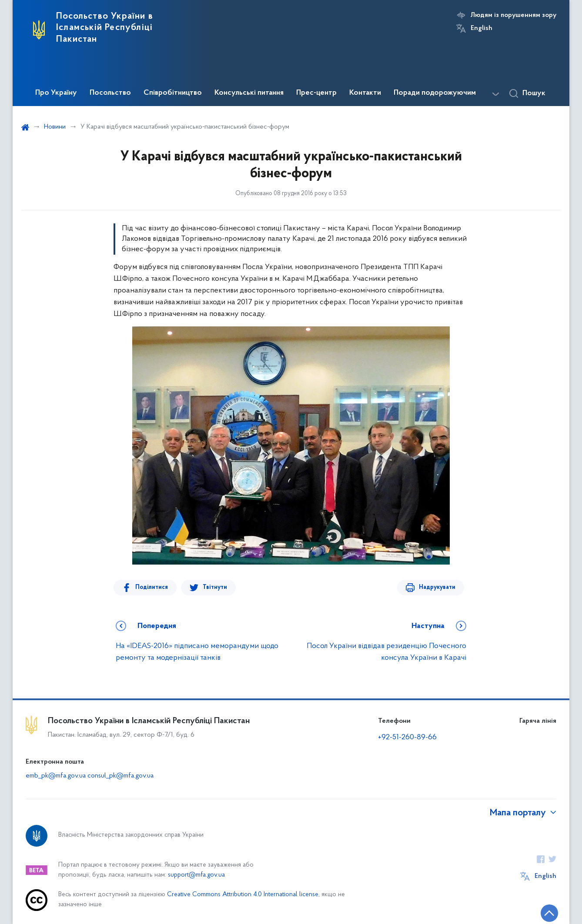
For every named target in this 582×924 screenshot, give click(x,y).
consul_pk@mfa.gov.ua (120, 776)
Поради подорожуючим (435, 93)
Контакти (365, 93)
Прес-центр (316, 93)
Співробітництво (173, 93)
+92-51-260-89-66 (407, 737)
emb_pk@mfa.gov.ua (56, 776)
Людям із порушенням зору (513, 15)
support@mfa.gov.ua (196, 875)
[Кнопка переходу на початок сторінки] (549, 913)
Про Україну (56, 93)
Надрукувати (437, 587)
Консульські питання (249, 93)
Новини (55, 127)
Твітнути (215, 587)
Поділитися (152, 587)
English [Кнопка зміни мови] (482, 28)
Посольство (110, 93)
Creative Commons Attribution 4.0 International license (243, 895)
